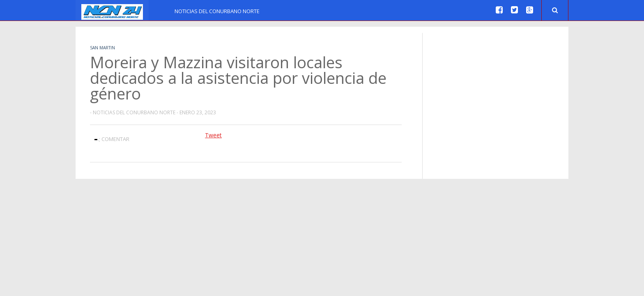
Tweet (213, 135)
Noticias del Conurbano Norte (217, 11)
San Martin (102, 48)
